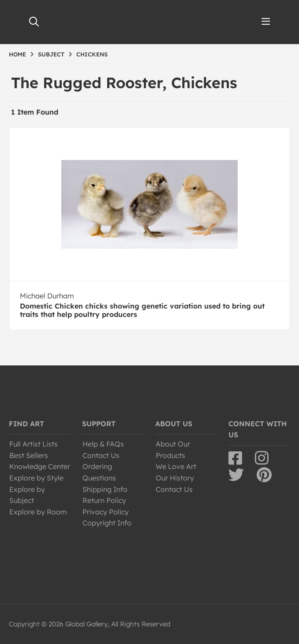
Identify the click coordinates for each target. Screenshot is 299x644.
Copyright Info (107, 523)
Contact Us (101, 455)
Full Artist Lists (34, 444)
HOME (17, 54)
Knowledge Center (40, 466)
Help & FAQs (103, 444)
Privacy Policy (106, 512)
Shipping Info (105, 489)
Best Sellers (29, 455)
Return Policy (104, 500)
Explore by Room (38, 512)
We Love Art (176, 466)
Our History (175, 478)
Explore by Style (36, 478)
